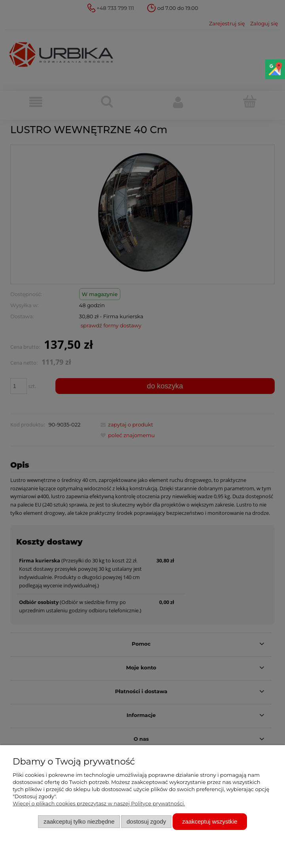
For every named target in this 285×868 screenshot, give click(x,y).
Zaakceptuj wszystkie (210, 821)
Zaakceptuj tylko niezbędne (79, 821)
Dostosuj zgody (146, 821)
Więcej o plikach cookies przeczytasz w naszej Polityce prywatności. (99, 803)
